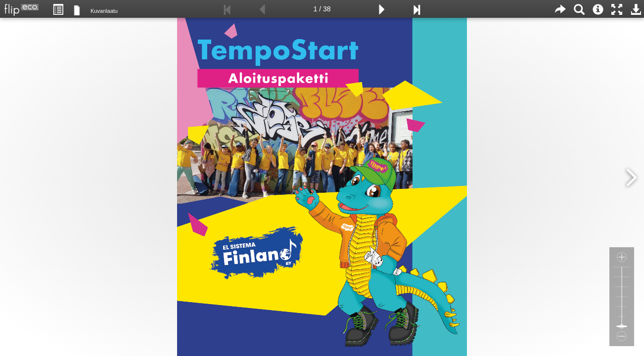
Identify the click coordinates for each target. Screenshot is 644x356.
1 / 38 (322, 9)
